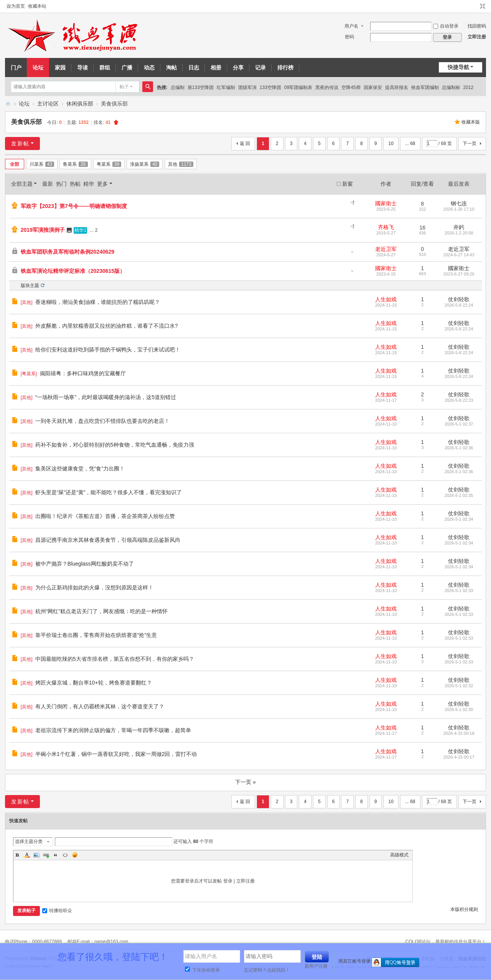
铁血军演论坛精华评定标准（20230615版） (73, 271)
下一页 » (245, 782)
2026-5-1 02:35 (459, 495)
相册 (216, 68)
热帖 (75, 184)
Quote (56, 855)
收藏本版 (471, 122)
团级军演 (247, 87)
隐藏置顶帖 (353, 203)
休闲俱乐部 (80, 104)
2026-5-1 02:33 (459, 591)
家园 (60, 68)
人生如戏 (386, 299)
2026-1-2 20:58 (459, 233)
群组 (105, 68)
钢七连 (459, 203)
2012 (469, 87)
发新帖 (20, 144)
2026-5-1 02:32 (459, 686)
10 (391, 144)
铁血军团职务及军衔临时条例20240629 (68, 252)
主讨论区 (48, 104)
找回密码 (477, 26)
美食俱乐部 (26, 122)
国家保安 (373, 87)
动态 (149, 68)
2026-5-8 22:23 (459, 400)
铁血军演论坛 (8, 104)
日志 (194, 68)
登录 (228, 881)
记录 (260, 68)
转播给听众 (57, 911)
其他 (181, 164)
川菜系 (42, 164)
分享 (238, 68)
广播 (127, 68)
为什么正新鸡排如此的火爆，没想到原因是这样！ (94, 587)
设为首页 (16, 6)
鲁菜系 (75, 164)
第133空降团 (201, 87)
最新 (48, 184)
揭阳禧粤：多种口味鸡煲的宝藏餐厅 (83, 373)
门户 (16, 68)
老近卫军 (386, 249)
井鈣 (459, 227)
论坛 (38, 68)
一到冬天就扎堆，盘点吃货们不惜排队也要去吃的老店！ (102, 421)
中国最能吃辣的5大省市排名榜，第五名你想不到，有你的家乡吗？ (115, 659)
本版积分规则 (464, 909)
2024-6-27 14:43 (459, 255)
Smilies (75, 855)
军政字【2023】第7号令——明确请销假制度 (74, 206)
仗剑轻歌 (459, 299)
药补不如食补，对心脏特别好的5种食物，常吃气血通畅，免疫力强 (115, 445)
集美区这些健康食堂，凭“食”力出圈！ (80, 469)
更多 (102, 184)
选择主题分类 (29, 841)
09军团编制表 (298, 87)
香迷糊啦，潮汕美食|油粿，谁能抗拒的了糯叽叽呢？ (98, 302)
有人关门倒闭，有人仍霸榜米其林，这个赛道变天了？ (100, 706)
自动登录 (446, 26)
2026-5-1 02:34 (459, 519)
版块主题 (30, 285)
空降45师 (351, 87)
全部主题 (22, 184)
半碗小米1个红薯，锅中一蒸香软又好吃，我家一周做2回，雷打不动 (116, 754)
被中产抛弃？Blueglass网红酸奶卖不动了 (85, 564)
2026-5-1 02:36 (459, 448)
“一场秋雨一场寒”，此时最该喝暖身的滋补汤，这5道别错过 (106, 397)
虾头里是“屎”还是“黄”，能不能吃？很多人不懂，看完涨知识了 (109, 492)
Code (65, 855)
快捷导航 (458, 67)
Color (27, 855)
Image (36, 855)
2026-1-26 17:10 (459, 209)
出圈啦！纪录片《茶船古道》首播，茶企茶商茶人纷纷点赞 (105, 516)
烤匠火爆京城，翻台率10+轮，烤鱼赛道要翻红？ (94, 683)
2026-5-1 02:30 (459, 709)
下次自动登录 (202, 970)
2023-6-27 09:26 (459, 274)
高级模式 (399, 855)
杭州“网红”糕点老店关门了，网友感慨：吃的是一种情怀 (101, 611)
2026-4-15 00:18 (459, 733)
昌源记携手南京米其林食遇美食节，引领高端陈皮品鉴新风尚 (108, 540)
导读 (82, 68)
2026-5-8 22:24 (459, 305)
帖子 (124, 87)
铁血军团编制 (425, 87)
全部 (15, 164)
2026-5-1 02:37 (459, 424)
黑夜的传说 (327, 87)
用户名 (351, 26)
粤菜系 (109, 164)
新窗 (348, 184)
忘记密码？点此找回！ (267, 970)
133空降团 (270, 87)
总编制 (178, 87)
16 (422, 228)
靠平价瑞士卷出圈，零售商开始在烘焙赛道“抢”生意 (96, 635)
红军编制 (226, 87)
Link (46, 855)
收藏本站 (37, 6)
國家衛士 (386, 203)
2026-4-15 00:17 (459, 757)
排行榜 (285, 68)
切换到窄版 (483, 7)
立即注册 (477, 37)
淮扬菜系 (145, 164)
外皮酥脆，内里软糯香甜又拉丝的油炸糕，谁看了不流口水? (107, 326)
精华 (89, 184)
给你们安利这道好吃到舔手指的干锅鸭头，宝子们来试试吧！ (108, 350)
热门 (61, 184)
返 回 (245, 144)
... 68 (410, 144)
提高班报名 (397, 87)
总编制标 (451, 87)
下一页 (470, 144)
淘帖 (171, 68)
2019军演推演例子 (43, 230)
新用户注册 (316, 966)
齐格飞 (386, 227)
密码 (349, 37)
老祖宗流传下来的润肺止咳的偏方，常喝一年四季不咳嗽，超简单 (113, 730)
